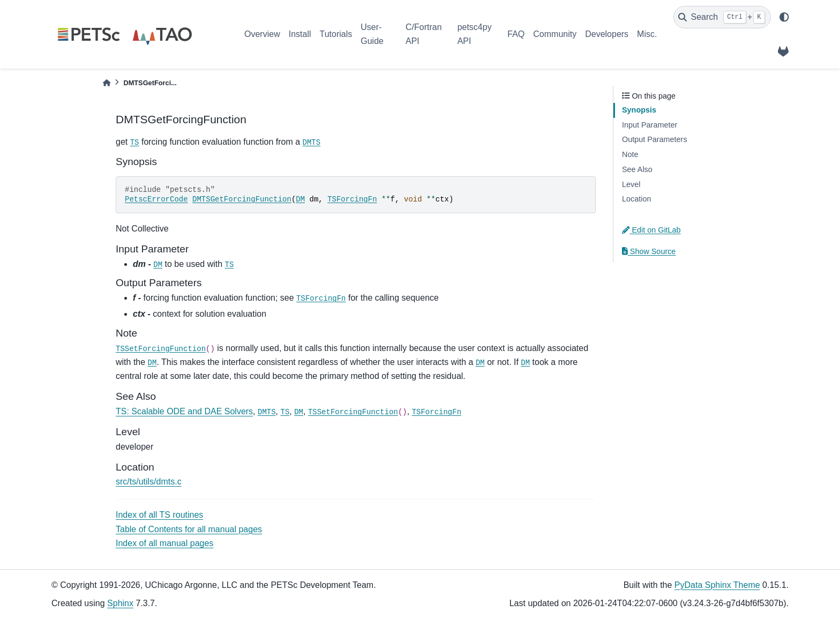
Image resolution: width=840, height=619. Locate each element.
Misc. (647, 34)
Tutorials (336, 34)
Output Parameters (655, 139)
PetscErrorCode (156, 199)
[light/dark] (784, 17)
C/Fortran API (424, 34)
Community (555, 34)
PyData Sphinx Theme (717, 585)
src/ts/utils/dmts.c (149, 482)
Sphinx (120, 603)
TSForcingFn (352, 199)
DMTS (312, 143)
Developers (607, 34)
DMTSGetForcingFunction (242, 199)
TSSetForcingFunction (161, 349)
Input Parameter (650, 125)
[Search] (722, 17)
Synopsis (639, 110)
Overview (262, 34)
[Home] (107, 83)
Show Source (649, 251)
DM (300, 199)
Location (636, 199)
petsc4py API (475, 34)
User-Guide (372, 34)
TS (135, 143)
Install (300, 34)
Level (631, 184)
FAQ (516, 34)
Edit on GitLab (651, 230)
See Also (637, 169)
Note (630, 154)
